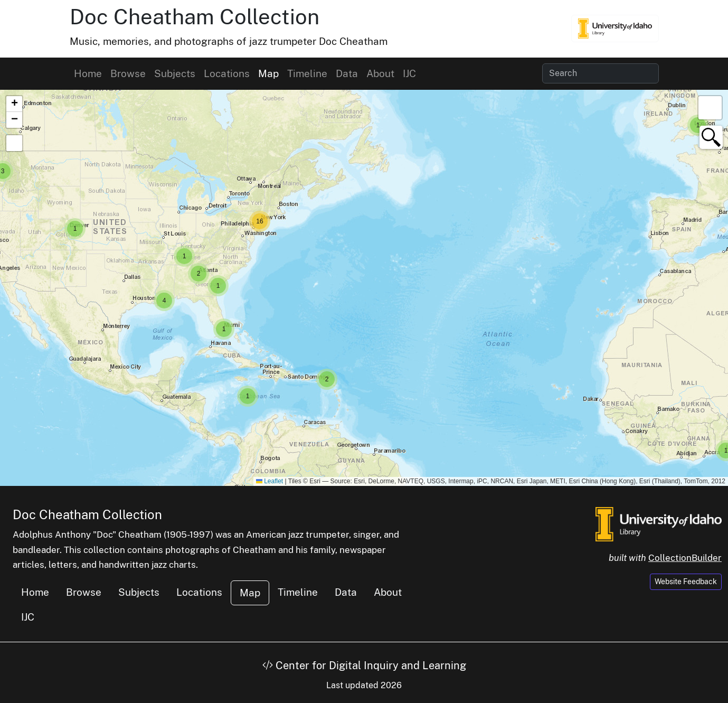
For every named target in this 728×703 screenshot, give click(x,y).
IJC (409, 73)
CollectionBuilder (685, 558)
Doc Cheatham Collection (195, 17)
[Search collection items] (601, 73)
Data (347, 73)
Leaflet (270, 481)
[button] (698, 125)
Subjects (175, 73)
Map (268, 73)
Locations (227, 73)
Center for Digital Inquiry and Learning (364, 665)
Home (88, 73)
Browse (128, 73)
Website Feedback (686, 582)
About (380, 73)
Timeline (307, 73)
